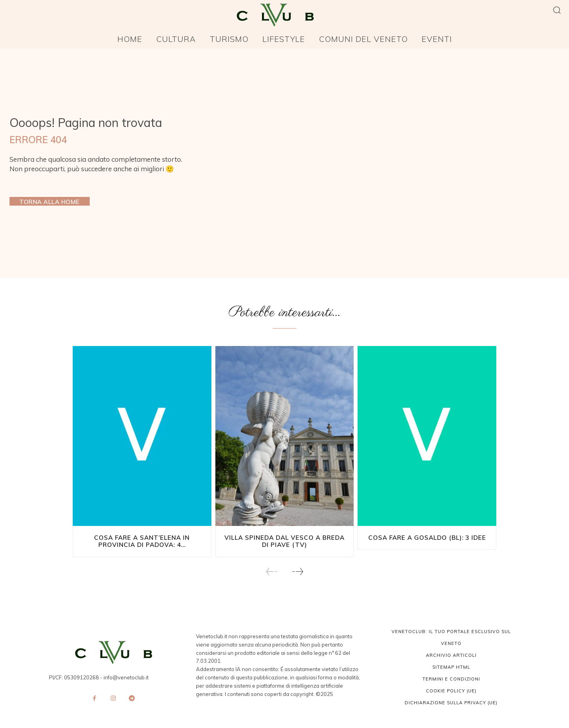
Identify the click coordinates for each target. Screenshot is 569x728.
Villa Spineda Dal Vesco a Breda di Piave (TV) (284, 541)
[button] (557, 10)
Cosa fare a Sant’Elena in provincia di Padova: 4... (142, 541)
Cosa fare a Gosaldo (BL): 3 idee (427, 538)
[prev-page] (272, 571)
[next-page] (297, 571)
